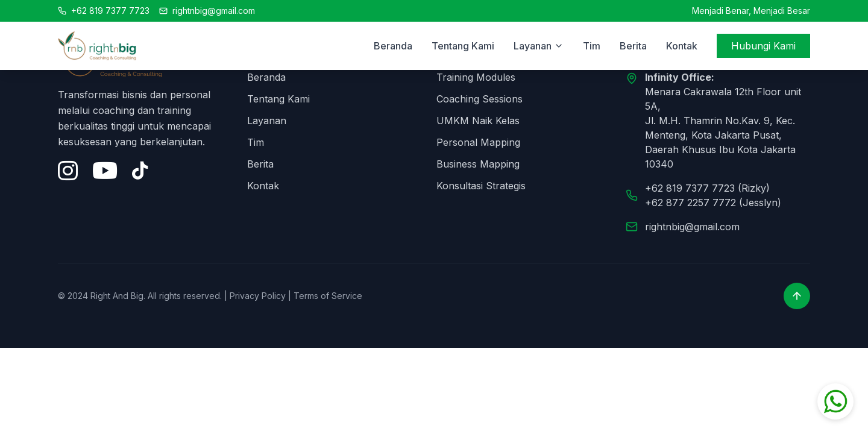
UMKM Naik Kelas (478, 121)
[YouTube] (105, 171)
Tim (592, 46)
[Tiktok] (140, 171)
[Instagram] (68, 171)
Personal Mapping (478, 142)
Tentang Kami (463, 46)
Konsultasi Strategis (481, 186)
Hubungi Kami (763, 46)
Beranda (393, 46)
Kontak (682, 46)
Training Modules (476, 77)
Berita (633, 46)
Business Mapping (478, 164)
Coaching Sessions (480, 99)
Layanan (267, 121)
